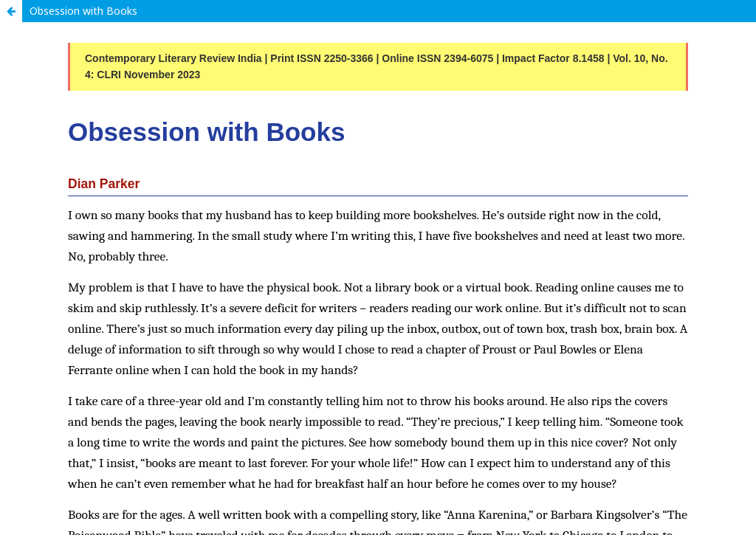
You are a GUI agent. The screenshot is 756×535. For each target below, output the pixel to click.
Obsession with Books (83, 11)
